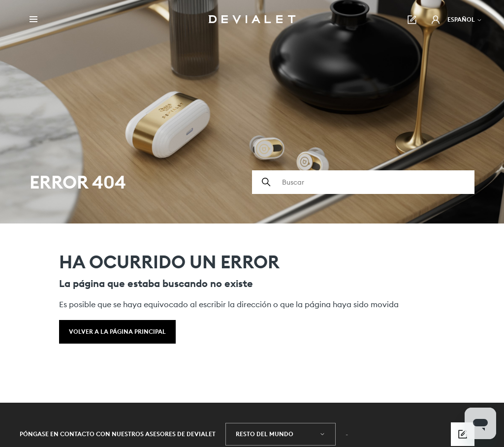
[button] (436, 20)
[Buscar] (363, 182)
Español (465, 19)
